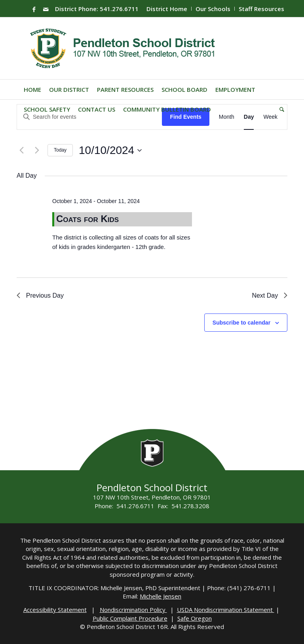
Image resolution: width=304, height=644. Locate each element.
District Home (167, 9)
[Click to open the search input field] (280, 109)
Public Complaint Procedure (130, 618)
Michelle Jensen (161, 596)
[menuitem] (167, 9)
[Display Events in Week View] (270, 117)
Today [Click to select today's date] (60, 150)
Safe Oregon (195, 618)
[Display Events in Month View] (227, 117)
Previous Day (40, 295)
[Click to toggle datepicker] (110, 150)
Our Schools (213, 9)
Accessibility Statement (55, 610)
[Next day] (37, 150)
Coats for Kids (87, 219)
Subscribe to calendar (241, 323)
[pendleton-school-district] (124, 48)
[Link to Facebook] (34, 9)
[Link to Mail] (46, 9)
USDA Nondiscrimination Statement (226, 610)
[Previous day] (21, 150)
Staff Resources (261, 9)
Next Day (270, 295)
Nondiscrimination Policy (133, 610)
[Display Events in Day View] (249, 117)
